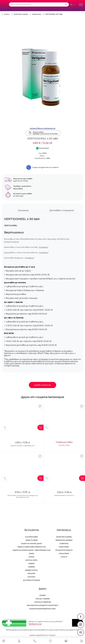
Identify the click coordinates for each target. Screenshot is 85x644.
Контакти (31, 577)
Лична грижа (64, 554)
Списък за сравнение (43, 602)
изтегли (43, 247)
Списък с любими (43, 599)
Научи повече (18, 188)
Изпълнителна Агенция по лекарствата (42, 605)
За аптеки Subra (31, 537)
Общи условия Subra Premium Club (31, 547)
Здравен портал (31, 570)
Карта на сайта (31, 560)
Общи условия (31, 540)
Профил (43, 595)
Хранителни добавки (64, 540)
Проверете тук (35, 624)
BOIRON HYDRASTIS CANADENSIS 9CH (23, 446)
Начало (7, 14)
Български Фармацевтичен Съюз (42, 609)
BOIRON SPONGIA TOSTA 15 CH (64, 495)
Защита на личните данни (31, 544)
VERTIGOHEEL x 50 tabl (54, 14)
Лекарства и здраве (21, 14)
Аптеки (31, 557)
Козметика (64, 544)
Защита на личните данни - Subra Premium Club (31, 550)
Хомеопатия (36, 14)
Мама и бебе (64, 547)
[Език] (73, 5)
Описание (23, 210)
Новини (31, 564)
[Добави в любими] (40, 406)
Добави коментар (42, 385)
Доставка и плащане (31, 580)
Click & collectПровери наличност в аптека (43, 133)
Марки (31, 554)
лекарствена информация (43, 128)
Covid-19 (64, 557)
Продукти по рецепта (64, 550)
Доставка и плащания (62, 210)
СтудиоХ (52, 635)
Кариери (31, 567)
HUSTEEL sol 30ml (64, 445)
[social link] (81, 617)
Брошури (31, 574)
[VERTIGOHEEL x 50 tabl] (42, 76)
